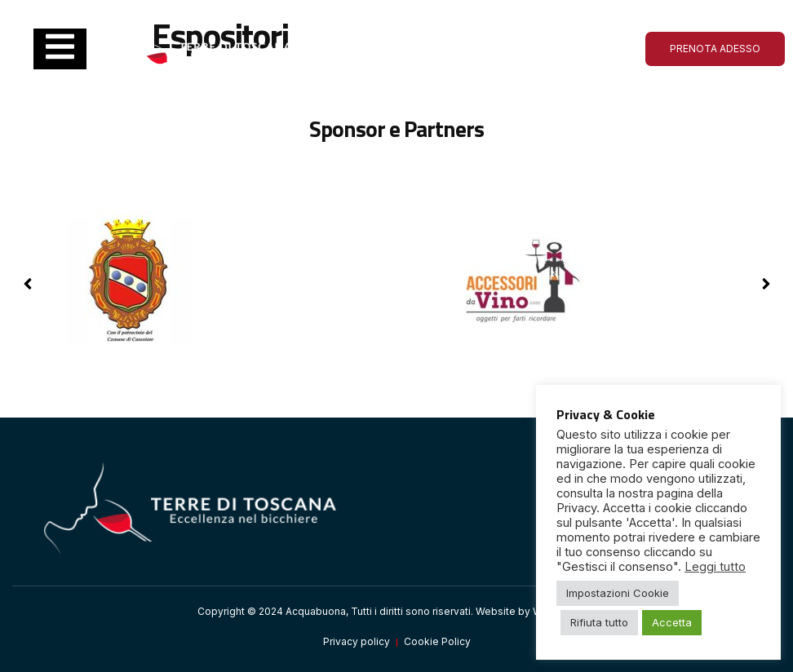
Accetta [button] (672, 622)
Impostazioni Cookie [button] (618, 593)
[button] (766, 284)
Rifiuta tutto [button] (599, 622)
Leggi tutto (715, 567)
